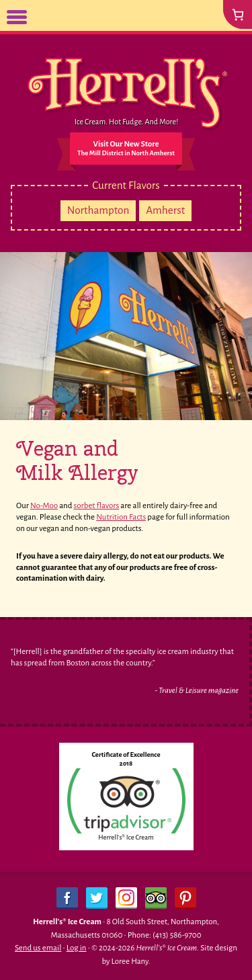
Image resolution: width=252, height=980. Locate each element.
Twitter (97, 898)
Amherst (165, 210)
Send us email (38, 948)
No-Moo (44, 506)
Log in (77, 948)
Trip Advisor (156, 898)
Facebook (67, 898)
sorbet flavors (97, 506)
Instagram (126, 898)
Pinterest (185, 898)
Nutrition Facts (121, 517)
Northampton (98, 210)
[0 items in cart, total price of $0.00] (238, 14)
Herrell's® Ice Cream (126, 837)
